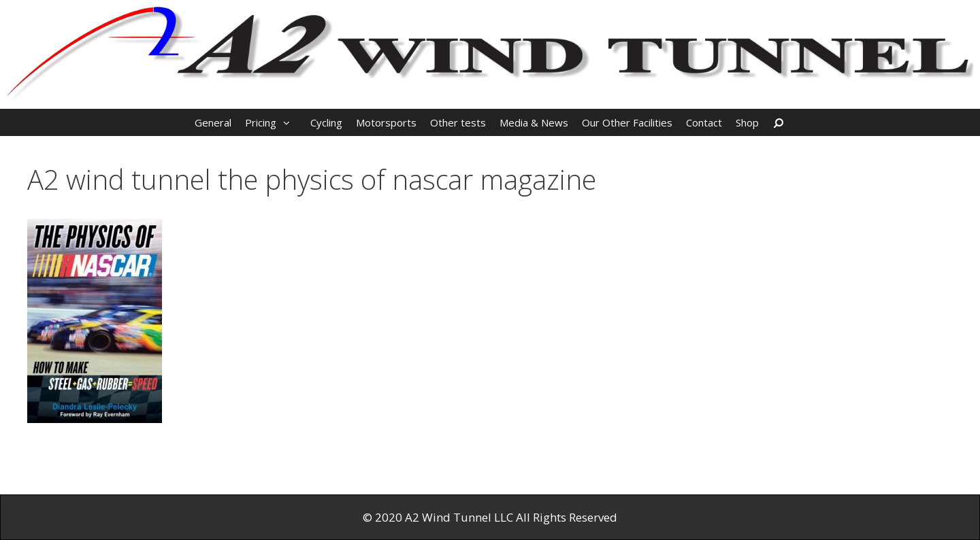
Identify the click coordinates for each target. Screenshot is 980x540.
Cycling (326, 122)
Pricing (274, 122)
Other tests (458, 122)
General (213, 122)
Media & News (534, 122)
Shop (747, 122)
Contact (704, 122)
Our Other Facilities (627, 122)
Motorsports (386, 122)
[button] (290, 122)
